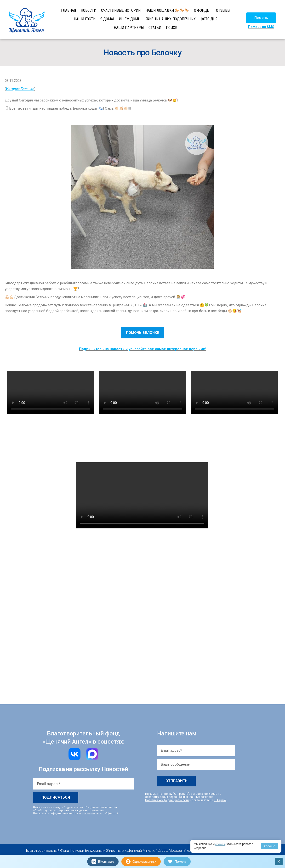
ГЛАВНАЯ (68, 10)
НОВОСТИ (88, 10)
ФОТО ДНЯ (209, 19)
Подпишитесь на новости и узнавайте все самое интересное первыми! (143, 349)
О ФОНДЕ (201, 10)
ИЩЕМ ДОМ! (129, 19)
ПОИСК (172, 28)
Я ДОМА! (107, 19)
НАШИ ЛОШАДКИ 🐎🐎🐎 (167, 10)
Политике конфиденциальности (56, 813)
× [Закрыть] (279, 861)
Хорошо (269, 846)
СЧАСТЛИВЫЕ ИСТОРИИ (121, 10)
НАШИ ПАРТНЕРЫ (129, 28)
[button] (261, 18)
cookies (220, 844)
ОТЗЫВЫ (223, 10)
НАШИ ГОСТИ (85, 19)
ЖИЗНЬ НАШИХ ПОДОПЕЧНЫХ (171, 19)
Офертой (112, 813)
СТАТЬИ (155, 28)
